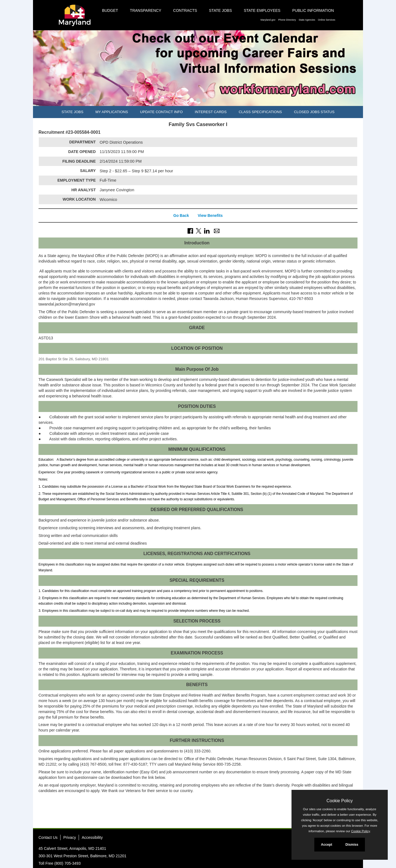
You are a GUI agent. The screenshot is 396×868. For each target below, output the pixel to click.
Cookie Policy (339, 801)
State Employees (262, 10)
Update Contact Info (161, 112)
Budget (110, 10)
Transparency (145, 10)
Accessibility (92, 837)
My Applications (112, 112)
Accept (327, 845)
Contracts (185, 10)
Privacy (70, 837)
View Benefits (210, 215)
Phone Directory (287, 20)
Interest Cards (211, 112)
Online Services (327, 20)
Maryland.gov (268, 20)
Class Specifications (260, 112)
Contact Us (48, 837)
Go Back (181, 215)
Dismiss (352, 845)
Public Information (313, 10)
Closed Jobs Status (314, 112)
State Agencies (307, 20)
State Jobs (221, 10)
